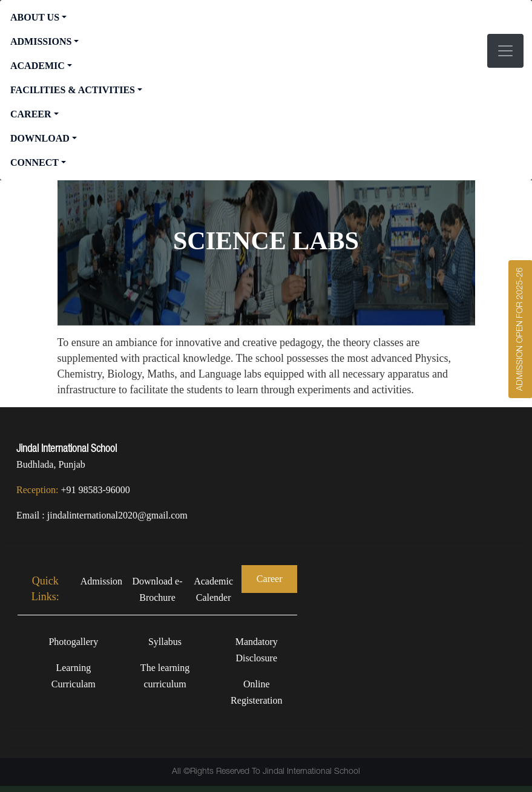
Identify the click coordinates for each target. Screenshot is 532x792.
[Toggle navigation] (505, 51)
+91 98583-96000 (95, 490)
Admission (101, 581)
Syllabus (165, 642)
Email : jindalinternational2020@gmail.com (102, 515)
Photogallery (73, 642)
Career (270, 579)
